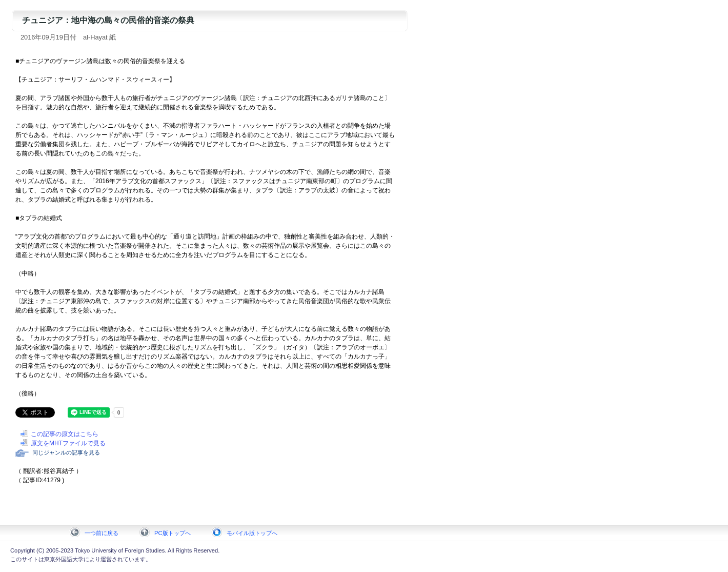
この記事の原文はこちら (65, 434)
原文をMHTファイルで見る (68, 443)
